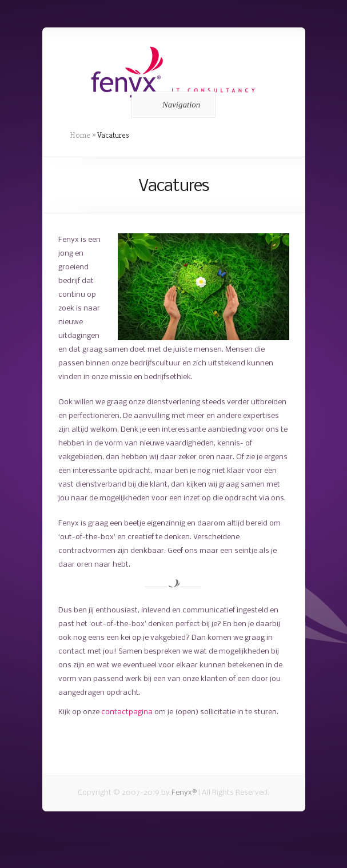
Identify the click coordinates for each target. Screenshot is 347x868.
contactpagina (127, 712)
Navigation (172, 105)
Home (80, 135)
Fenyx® (184, 793)
